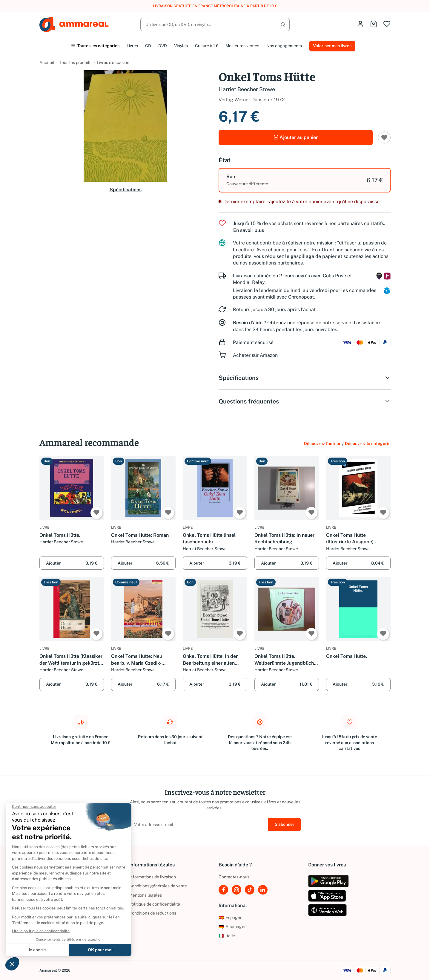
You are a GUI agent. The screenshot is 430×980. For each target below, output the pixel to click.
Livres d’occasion (113, 62)
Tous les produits (75, 62)
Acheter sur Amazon (255, 355)
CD (148, 46)
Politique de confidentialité (155, 904)
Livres (132, 46)
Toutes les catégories (95, 46)
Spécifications (126, 190)
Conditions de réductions (153, 913)
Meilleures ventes (242, 46)
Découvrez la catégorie (368, 444)
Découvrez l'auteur (322, 444)
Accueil (47, 62)
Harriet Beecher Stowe (247, 89)
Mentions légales (145, 895)
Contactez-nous (234, 877)
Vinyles (181, 46)
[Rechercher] (215, 25)
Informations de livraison (152, 877)
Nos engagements (284, 46)
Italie (227, 936)
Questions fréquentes (305, 401)
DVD (163, 46)
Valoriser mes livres (332, 46)
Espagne (231, 918)
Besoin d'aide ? (249, 323)
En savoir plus (249, 230)
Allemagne (233, 927)
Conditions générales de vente (158, 886)
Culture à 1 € (207, 46)
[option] (305, 180)
